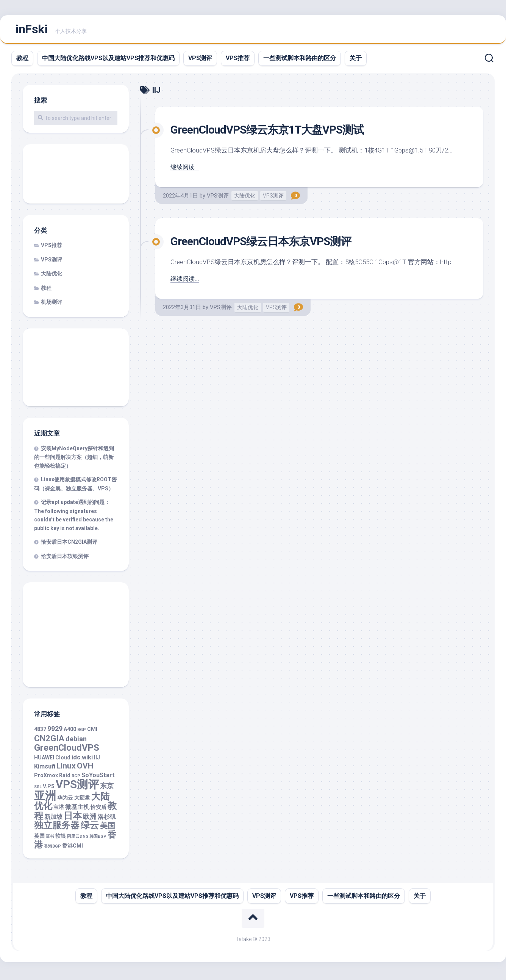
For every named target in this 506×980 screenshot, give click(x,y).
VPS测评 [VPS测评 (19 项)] (77, 787)
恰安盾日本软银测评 (65, 559)
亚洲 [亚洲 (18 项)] (45, 798)
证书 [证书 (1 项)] (50, 839)
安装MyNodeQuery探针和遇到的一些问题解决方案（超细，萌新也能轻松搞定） (74, 460)
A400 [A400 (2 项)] (70, 732)
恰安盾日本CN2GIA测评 (69, 545)
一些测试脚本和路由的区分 (300, 61)
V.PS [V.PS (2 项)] (49, 789)
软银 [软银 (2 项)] (61, 838)
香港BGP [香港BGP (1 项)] (52, 849)
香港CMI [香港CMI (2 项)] (73, 849)
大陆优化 (245, 198)
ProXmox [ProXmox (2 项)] (46, 778)
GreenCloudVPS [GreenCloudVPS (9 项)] (67, 751)
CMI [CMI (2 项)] (92, 732)
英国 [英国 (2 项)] (39, 838)
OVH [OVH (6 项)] (85, 769)
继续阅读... (186, 170)
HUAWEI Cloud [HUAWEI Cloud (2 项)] (52, 760)
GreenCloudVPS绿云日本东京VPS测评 (270, 244)
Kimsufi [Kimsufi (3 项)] (45, 769)
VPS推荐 (238, 61)
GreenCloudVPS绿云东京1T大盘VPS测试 (276, 132)
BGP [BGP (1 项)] (82, 733)
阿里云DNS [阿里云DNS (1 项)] (78, 839)
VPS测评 (200, 61)
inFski (31, 31)
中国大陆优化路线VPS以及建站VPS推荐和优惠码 (108, 61)
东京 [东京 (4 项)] (107, 789)
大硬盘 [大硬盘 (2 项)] (82, 800)
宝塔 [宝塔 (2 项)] (59, 810)
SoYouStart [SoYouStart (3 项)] (98, 778)
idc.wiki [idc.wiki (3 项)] (82, 760)
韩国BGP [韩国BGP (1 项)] (98, 839)
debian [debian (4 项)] (76, 741)
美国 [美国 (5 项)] (108, 829)
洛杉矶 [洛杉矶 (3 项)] (107, 819)
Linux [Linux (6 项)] (66, 769)
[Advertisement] (76, 177)
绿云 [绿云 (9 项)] (90, 828)
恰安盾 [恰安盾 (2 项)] (98, 810)
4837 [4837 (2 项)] (40, 732)
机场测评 (52, 305)
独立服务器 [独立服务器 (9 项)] (57, 828)
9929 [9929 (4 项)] (55, 732)
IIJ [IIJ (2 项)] (97, 760)
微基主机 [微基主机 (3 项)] (77, 810)
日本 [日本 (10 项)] (73, 818)
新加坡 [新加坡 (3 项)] (53, 819)
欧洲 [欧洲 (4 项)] (90, 819)
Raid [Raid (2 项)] (65, 778)
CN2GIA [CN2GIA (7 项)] (49, 741)
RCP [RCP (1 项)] (76, 779)
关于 (356, 61)
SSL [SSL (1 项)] (38, 790)
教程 (22, 61)
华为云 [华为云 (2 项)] (65, 800)
